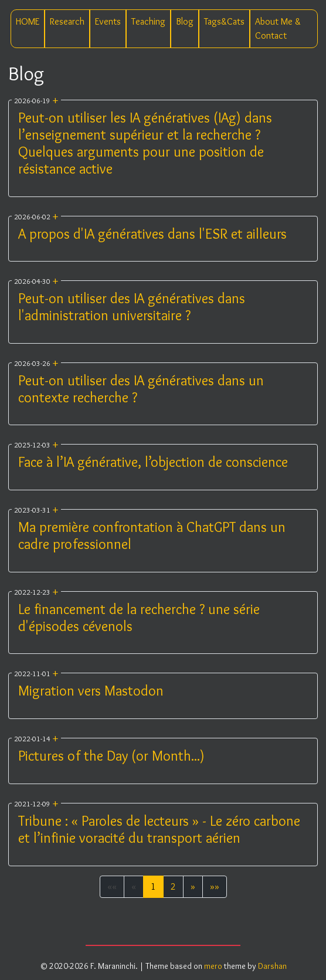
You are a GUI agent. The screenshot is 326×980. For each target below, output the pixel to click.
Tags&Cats (224, 21)
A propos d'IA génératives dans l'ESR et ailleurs (152, 234)
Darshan (272, 966)
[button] (193, 887)
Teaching (148, 21)
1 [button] (153, 886)
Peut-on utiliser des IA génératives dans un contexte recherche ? (141, 389)
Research (67, 21)
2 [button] (173, 886)
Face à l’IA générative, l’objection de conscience (153, 462)
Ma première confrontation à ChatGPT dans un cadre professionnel (152, 535)
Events (108, 21)
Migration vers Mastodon (91, 691)
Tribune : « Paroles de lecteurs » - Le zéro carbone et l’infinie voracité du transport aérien (159, 829)
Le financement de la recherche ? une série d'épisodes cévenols (139, 618)
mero (213, 966)
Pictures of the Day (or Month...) (111, 756)
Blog (185, 21)
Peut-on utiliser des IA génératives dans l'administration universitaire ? (132, 307)
